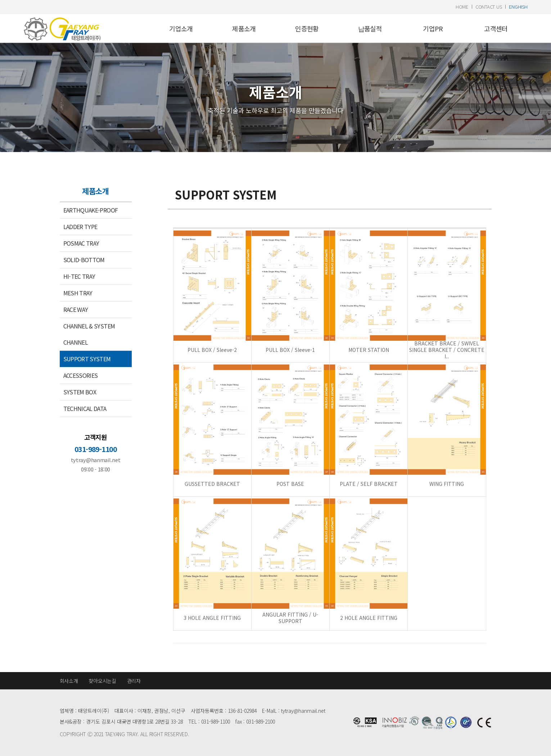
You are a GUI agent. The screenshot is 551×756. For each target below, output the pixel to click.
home (462, 7)
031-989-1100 (96, 449)
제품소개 (244, 28)
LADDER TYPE (80, 227)
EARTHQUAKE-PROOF (91, 210)
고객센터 (496, 28)
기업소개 (181, 28)
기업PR (433, 28)
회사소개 (69, 681)
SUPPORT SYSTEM (87, 359)
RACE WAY (76, 309)
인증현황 (307, 28)
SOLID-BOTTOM (84, 260)
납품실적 (370, 28)
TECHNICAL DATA (85, 408)
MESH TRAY (78, 293)
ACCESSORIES (81, 375)
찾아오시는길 (102, 681)
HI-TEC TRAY (79, 276)
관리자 (134, 681)
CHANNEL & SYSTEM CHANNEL (89, 334)
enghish (518, 7)
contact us (489, 7)
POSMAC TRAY (81, 243)
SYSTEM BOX (80, 392)
